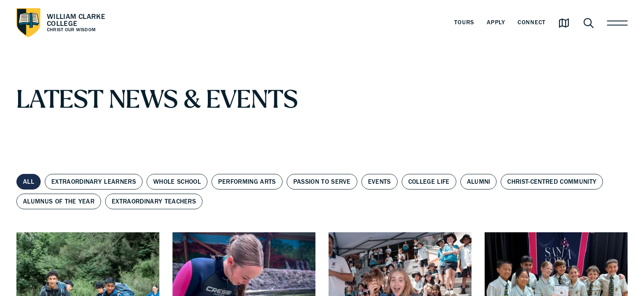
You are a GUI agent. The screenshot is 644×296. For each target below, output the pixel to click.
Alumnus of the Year (59, 201)
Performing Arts (247, 182)
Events (379, 182)
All (29, 182)
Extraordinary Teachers (154, 201)
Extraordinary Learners (94, 182)
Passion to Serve (322, 182)
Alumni (479, 182)
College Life (429, 182)
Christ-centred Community (552, 182)
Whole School (177, 182)
